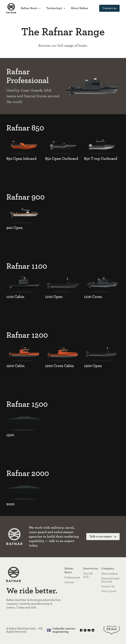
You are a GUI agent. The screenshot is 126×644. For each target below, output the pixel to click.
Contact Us (108, 586)
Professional (72, 578)
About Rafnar (109, 574)
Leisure (69, 582)
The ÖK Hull (88, 575)
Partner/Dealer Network (110, 580)
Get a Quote (109, 591)
